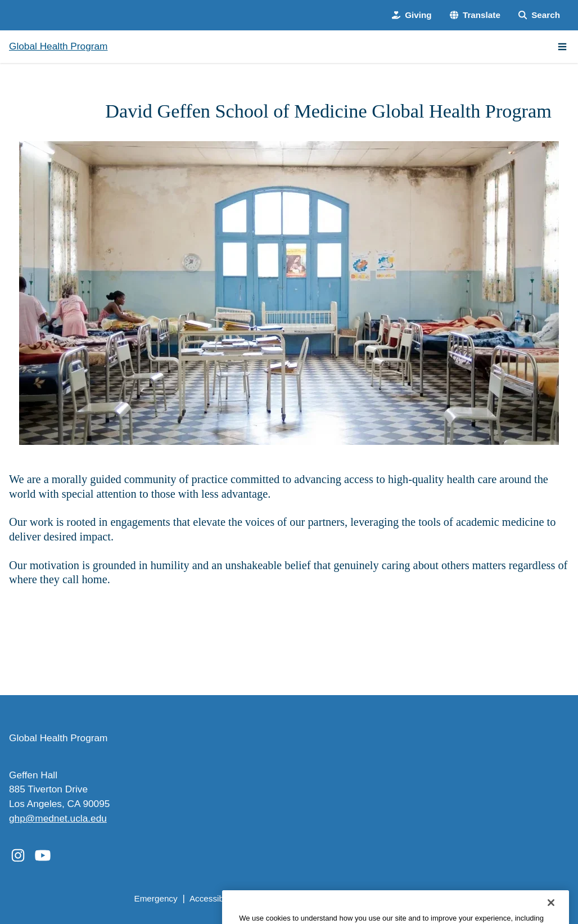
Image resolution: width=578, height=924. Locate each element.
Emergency (155, 898)
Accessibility (213, 898)
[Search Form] (539, 15)
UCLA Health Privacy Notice (392, 898)
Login (468, 898)
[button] (475, 15)
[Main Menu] (562, 47)
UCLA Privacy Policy (287, 898)
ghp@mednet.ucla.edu (58, 818)
